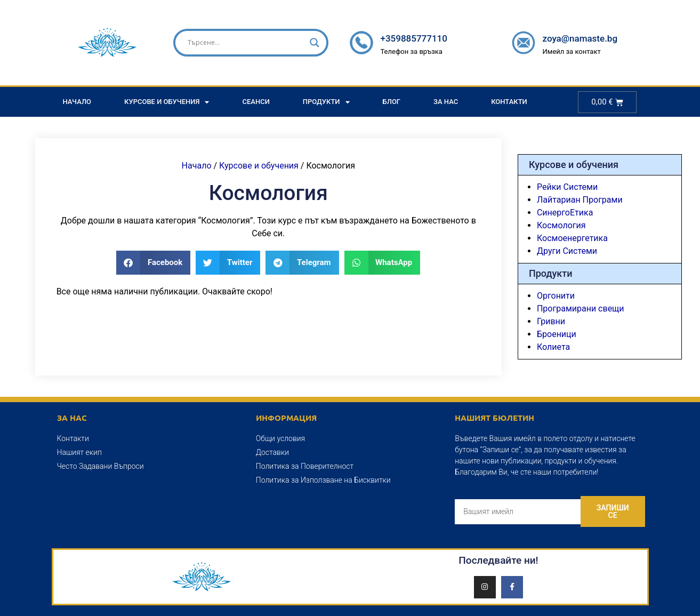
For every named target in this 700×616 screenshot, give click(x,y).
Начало (77, 102)
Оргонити (556, 296)
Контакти (509, 102)
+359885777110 (413, 38)
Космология (561, 225)
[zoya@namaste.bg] (524, 43)
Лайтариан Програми (580, 200)
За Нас (446, 102)
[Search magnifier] (315, 43)
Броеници (557, 334)
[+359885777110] (361, 43)
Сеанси (256, 102)
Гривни (551, 321)
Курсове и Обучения (167, 102)
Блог (392, 102)
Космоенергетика (572, 238)
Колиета (553, 347)
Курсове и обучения (259, 166)
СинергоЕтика (565, 213)
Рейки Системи (567, 187)
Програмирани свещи (581, 309)
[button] (153, 263)
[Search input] (246, 43)
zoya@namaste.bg (580, 38)
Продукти (326, 102)
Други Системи (567, 251)
